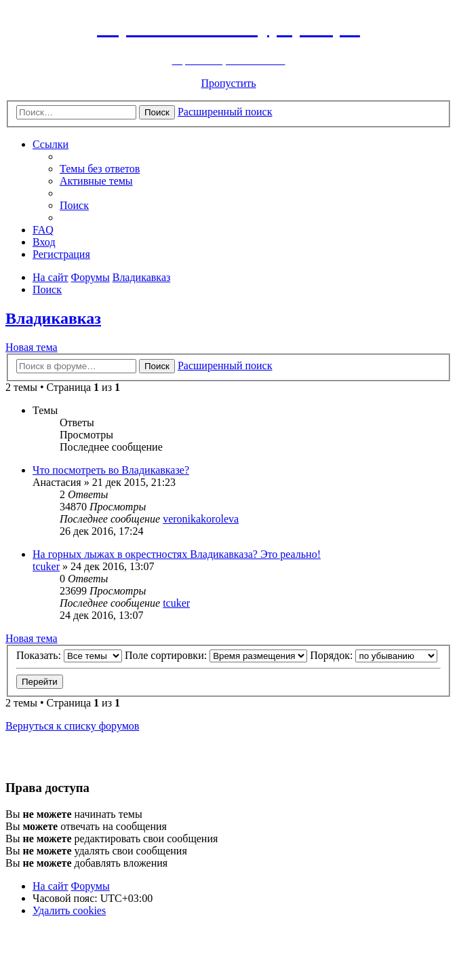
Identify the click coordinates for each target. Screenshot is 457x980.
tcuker (46, 566)
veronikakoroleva (201, 519)
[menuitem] (100, 169)
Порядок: (374, 655)
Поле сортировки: (216, 655)
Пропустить (228, 83)
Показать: (69, 655)
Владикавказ (53, 318)
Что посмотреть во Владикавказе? (111, 470)
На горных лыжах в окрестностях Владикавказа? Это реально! (177, 554)
